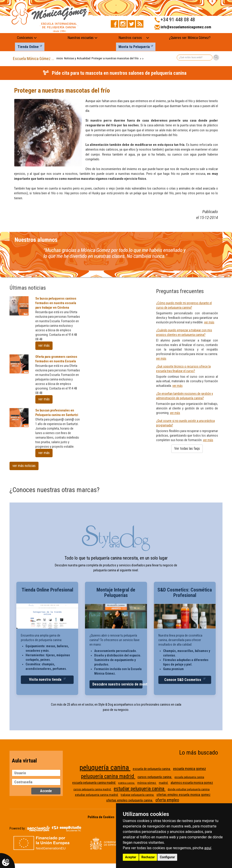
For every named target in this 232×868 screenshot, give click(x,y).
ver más (44, 345)
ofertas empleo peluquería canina (130, 800)
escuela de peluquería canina (152, 769)
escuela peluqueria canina (189, 777)
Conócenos (27, 38)
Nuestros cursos (130, 38)
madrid (164, 783)
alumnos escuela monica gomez (192, 783)
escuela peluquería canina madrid (94, 783)
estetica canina (127, 783)
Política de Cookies (101, 817)
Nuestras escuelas (82, 38)
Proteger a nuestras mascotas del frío (115, 58)
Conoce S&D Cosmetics (183, 680)
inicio (60, 58)
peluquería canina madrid (108, 776)
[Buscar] (216, 58)
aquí (208, 848)
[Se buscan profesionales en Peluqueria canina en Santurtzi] (19, 418)
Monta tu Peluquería (134, 47)
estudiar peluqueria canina (140, 789)
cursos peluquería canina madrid (92, 789)
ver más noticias (24, 466)
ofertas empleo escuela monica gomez (184, 795)
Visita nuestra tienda (46, 679)
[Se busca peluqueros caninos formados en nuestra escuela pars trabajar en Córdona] (19, 306)
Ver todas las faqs (187, 448)
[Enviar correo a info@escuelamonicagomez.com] (183, 29)
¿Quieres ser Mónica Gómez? (190, 38)
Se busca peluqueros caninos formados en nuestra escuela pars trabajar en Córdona (56, 303)
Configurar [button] (167, 857)
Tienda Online (28, 47)
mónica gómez (147, 783)
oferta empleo (167, 800)
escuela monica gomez (190, 769)
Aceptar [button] (131, 857)
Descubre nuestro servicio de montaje (117, 684)
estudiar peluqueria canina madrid (97, 795)
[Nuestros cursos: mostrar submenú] (148, 38)
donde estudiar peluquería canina (189, 789)
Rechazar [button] (148, 857)
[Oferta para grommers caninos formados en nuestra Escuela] (19, 364)
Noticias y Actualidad (77, 58)
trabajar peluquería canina (138, 795)
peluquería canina (105, 767)
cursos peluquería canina (155, 777)
